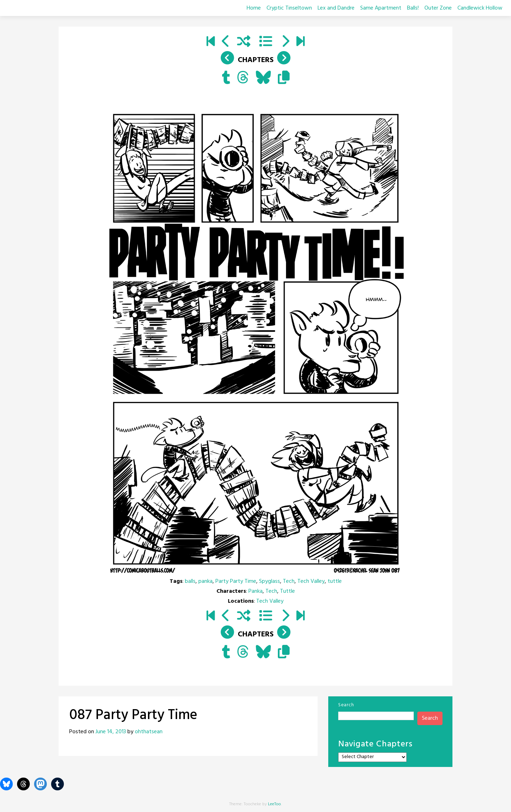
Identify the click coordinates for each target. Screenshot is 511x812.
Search (346, 705)
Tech (289, 581)
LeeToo (274, 804)
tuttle (335, 581)
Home (254, 8)
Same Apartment (381, 8)
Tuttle (287, 591)
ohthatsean (149, 732)
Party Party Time (236, 581)
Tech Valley (311, 581)
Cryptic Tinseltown (289, 8)
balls (190, 581)
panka (205, 581)
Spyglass (270, 581)
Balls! (413, 8)
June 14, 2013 (111, 732)
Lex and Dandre (336, 8)
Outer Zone (438, 8)
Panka (255, 591)
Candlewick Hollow (480, 8)
